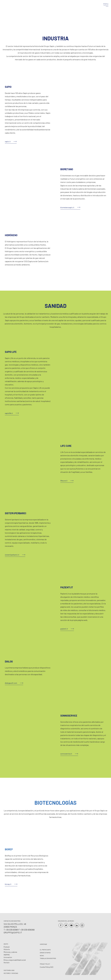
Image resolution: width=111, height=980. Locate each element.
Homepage (43, 944)
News (42, 955)
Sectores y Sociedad (11, 973)
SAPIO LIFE (11, 352)
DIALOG (9, 661)
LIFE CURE (66, 446)
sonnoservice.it (66, 754)
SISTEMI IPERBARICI (15, 513)
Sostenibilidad (9, 970)
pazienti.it (64, 629)
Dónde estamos (45, 953)
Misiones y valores (10, 952)
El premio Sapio (45, 950)
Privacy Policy (45, 964)
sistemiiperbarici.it (12, 555)
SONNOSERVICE (69, 716)
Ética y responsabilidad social (15, 960)
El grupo (7, 947)
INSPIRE (7, 955)
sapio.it (8, 141)
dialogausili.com (11, 683)
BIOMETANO (67, 169)
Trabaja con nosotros (48, 958)
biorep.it (8, 884)
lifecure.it (64, 481)
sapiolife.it (9, 413)
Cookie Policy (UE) (47, 967)
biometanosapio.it (67, 207)
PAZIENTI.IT (67, 587)
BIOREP (9, 849)
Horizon (7, 963)
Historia (7, 949)
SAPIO (8, 87)
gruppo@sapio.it (13, 932)
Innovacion (8, 957)
